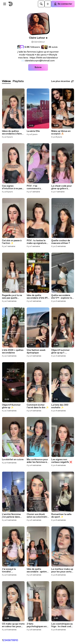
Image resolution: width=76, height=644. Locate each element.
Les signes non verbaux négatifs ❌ (62, 461)
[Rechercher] (41, 4)
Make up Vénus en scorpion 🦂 (61, 132)
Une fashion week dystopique (36, 351)
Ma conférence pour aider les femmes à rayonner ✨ (37, 461)
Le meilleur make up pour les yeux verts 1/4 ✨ (62, 570)
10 (17, 640)
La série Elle (33, 131)
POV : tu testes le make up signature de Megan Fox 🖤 (37, 242)
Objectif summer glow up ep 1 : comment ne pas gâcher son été (60, 351)
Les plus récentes (63, 81)
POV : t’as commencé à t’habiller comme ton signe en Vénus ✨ (38, 187)
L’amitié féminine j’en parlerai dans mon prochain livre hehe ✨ (12, 516)
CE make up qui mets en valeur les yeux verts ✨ (13, 625)
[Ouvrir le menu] (5, 4)
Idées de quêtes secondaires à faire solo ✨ (12, 132)
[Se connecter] (63, 4)
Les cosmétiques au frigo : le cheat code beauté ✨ (62, 625)
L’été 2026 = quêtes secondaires (13, 351)
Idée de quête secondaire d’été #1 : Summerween (38, 297)
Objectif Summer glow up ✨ (11, 406)
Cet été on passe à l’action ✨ (12, 242)
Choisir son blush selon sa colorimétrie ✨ (38, 516)
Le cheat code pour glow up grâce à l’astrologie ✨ (61, 187)
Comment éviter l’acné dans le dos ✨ (38, 406)
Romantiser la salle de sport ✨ (61, 516)
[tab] (6, 81)
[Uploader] (48, 4)
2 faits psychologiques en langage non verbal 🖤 (37, 625)
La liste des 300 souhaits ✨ (60, 406)
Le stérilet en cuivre (13, 460)
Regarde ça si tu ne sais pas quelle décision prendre (12, 297)
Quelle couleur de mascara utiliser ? (61, 242)
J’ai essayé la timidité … (9, 570)
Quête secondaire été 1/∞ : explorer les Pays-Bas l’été (62, 297)
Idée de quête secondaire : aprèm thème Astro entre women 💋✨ (37, 570)
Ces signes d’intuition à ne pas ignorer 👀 (12, 187)
